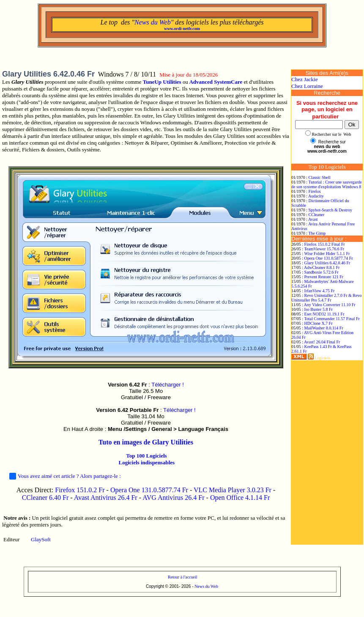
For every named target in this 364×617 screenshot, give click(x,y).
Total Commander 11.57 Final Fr (332, 319)
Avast (313, 219)
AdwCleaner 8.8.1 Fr (322, 267)
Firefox (315, 191)
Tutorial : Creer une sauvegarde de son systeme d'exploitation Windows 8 (327, 184)
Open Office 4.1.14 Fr (240, 498)
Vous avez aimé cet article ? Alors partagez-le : (65, 476)
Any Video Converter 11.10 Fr (330, 305)
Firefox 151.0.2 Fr (80, 490)
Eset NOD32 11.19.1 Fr (324, 314)
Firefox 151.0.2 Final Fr (325, 244)
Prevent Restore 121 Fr (324, 277)
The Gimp (317, 233)
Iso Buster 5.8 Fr (319, 309)
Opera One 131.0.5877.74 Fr (149, 490)
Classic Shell (320, 177)
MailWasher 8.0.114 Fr (324, 328)
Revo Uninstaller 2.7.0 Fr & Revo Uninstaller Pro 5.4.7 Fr (326, 298)
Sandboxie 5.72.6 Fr (322, 272)
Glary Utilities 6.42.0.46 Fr (327, 263)
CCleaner (317, 215)
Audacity (316, 196)
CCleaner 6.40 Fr (46, 498)
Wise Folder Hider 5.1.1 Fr (327, 254)
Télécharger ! (168, 385)
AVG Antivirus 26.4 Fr (173, 498)
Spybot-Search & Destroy (330, 210)
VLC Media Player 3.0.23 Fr (233, 490)
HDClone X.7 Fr (319, 323)
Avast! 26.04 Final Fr (322, 342)
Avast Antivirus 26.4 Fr (106, 498)
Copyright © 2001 (162, 586)
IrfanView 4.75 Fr (320, 291)
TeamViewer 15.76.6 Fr (324, 249)
